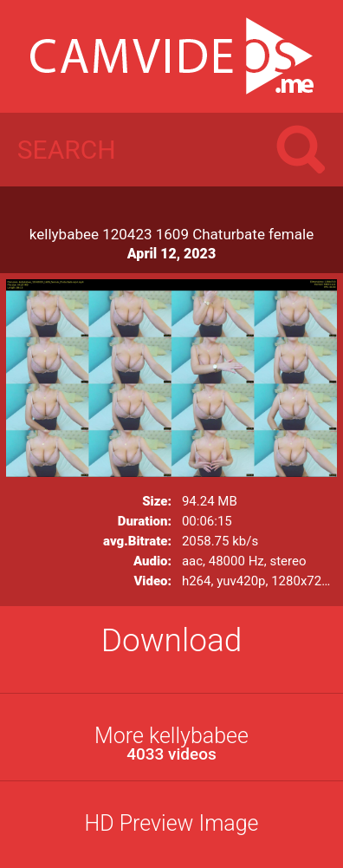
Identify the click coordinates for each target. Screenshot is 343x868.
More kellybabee (171, 744)
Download (172, 640)
